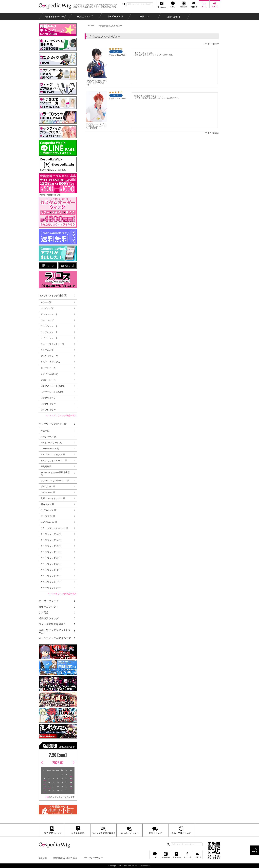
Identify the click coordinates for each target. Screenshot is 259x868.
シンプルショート (49, 332)
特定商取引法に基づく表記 (65, 858)
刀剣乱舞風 (46, 466)
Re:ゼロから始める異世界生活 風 (55, 473)
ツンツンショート (49, 326)
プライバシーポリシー (93, 858)
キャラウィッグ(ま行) (51, 570)
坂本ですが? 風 (48, 486)
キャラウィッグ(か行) (51, 540)
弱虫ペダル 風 (47, 504)
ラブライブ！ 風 (48, 510)
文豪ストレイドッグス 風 (53, 498)
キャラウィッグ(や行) (51, 576)
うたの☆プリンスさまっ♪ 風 (54, 528)
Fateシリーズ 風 (48, 437)
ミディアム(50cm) (49, 374)
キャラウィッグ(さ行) (51, 546)
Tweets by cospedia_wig (49, 195)
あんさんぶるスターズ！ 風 (54, 460)
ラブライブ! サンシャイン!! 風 (55, 481)
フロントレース (48, 380)
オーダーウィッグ (49, 601)
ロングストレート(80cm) (53, 386)
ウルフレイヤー (48, 410)
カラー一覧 (46, 302)
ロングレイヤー (48, 404)
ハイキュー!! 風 (48, 492)
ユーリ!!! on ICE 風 (50, 449)
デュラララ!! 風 (48, 516)
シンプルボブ (47, 350)
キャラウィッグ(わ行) (51, 588)
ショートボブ (47, 320)
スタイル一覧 (47, 308)
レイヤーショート (49, 338)
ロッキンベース (48, 368)
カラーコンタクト (49, 607)
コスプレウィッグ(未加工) (53, 295)
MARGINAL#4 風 (49, 522)
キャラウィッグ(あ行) (51, 534)
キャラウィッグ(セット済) (53, 424)
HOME (91, 26)
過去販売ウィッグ (49, 618)
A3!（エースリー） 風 (51, 443)
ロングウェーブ (48, 398)
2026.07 (58, 763)
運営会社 (43, 858)
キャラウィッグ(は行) (51, 564)
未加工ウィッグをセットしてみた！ (55, 631)
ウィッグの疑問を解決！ (52, 624)
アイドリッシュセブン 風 (53, 455)
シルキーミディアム (50, 362)
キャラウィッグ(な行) (51, 558)
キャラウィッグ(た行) (51, 552)
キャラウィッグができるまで (55, 638)
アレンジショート (49, 314)
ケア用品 (44, 612)
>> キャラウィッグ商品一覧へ (62, 594)
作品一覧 (45, 431)
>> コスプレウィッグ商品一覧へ (61, 415)
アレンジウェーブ (49, 356)
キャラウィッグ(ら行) (51, 582)
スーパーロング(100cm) (52, 392)
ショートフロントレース (52, 344)
